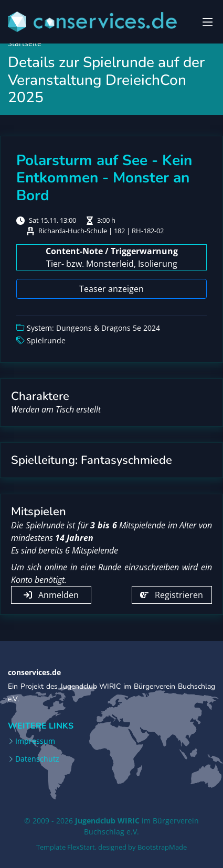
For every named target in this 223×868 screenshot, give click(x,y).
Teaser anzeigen (111, 289)
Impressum (35, 741)
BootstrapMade (162, 847)
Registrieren (172, 595)
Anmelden (51, 595)
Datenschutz (37, 759)
